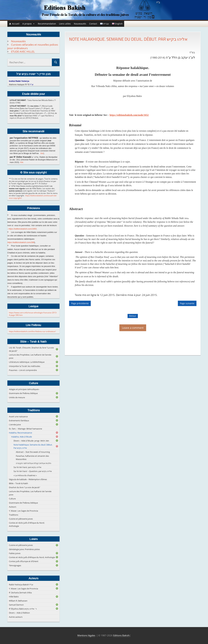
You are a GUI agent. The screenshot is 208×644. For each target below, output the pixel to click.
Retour (133, 316)
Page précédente (80, 303)
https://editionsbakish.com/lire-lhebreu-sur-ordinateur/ (32, 331)
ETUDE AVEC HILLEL (23, 52)
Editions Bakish (121, 635)
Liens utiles (65, 24)
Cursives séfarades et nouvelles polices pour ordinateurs (33, 46)
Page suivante (187, 303)
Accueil (16, 24)
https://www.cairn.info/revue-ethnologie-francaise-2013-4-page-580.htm (33, 314)
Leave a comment (133, 328)
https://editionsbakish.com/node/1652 (129, 115)
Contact (93, 24)
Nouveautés (80, 24)
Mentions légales (86, 635)
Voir (42, 153)
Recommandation (47, 24)
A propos (29, 24)
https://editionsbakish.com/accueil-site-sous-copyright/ (33, 197)
